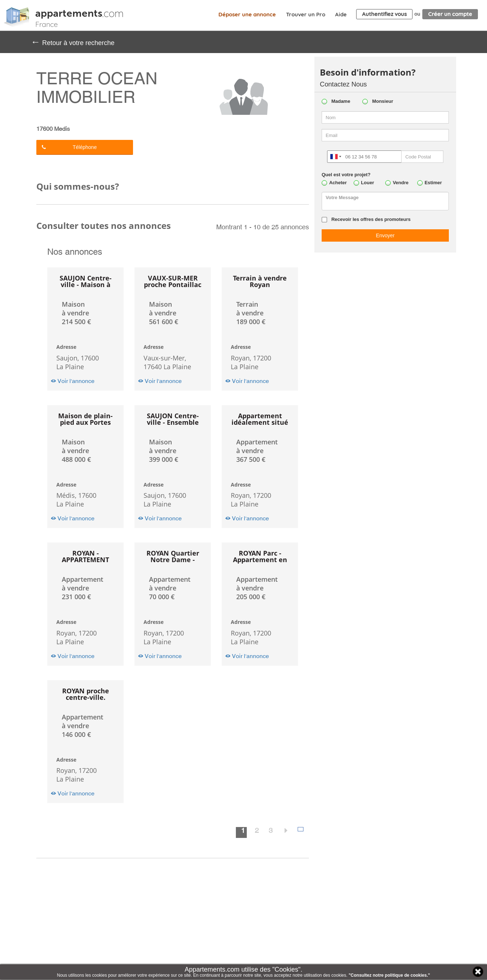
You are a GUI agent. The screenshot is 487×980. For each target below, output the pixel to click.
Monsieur (383, 101)
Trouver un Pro (306, 14)
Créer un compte (450, 14)
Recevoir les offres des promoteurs (371, 219)
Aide (341, 14)
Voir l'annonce (73, 381)
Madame (341, 101)
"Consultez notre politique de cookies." (389, 975)
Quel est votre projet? (346, 175)
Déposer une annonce (247, 14)
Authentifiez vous (384, 14)
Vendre (401, 183)
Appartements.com (16, 17)
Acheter (338, 183)
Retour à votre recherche (73, 42)
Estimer (433, 183)
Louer (367, 183)
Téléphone (69, 147)
